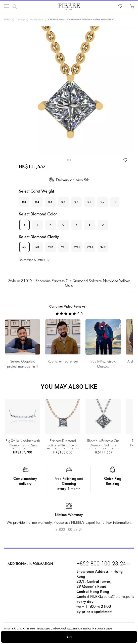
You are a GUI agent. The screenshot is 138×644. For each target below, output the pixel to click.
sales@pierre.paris (119, 597)
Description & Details (32, 260)
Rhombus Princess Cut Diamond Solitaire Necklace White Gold (103, 444)
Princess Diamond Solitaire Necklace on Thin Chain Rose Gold (63, 444)
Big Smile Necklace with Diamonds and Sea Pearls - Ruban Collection (23, 444)
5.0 (69, 314)
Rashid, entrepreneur (63, 362)
